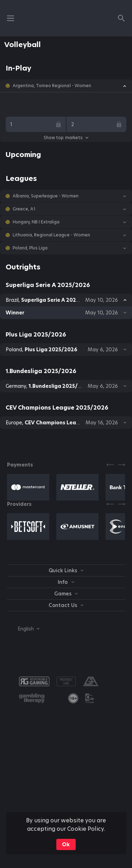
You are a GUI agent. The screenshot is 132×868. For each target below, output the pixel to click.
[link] (73, 698)
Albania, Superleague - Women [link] (46, 196)
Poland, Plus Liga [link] (30, 248)
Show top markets (66, 138)
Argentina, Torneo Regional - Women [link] (52, 86)
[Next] (121, 465)
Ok (66, 844)
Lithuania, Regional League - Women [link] (51, 235)
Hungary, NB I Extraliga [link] (36, 222)
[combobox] (23, 629)
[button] (66, 86)
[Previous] (110, 465)
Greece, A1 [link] (24, 209)
